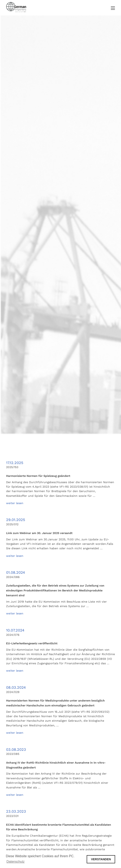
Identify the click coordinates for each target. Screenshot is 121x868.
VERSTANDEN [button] (101, 859)
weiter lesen (15, 503)
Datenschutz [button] (16, 862)
